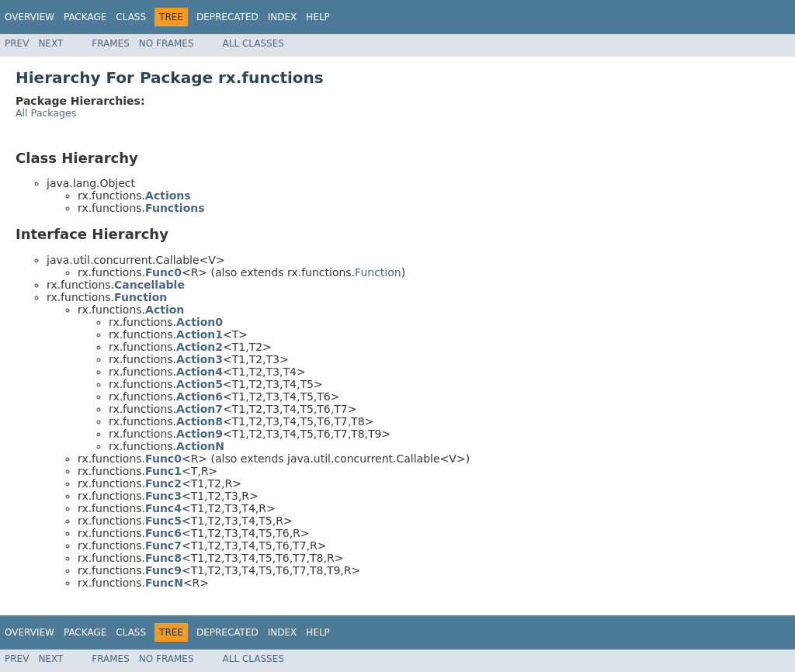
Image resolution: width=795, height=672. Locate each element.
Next (50, 43)
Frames (111, 43)
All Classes (253, 43)
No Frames (167, 43)
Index (283, 17)
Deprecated (227, 17)
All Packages (46, 113)
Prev (17, 43)
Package (85, 17)
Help (318, 17)
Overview (30, 17)
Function (378, 272)
